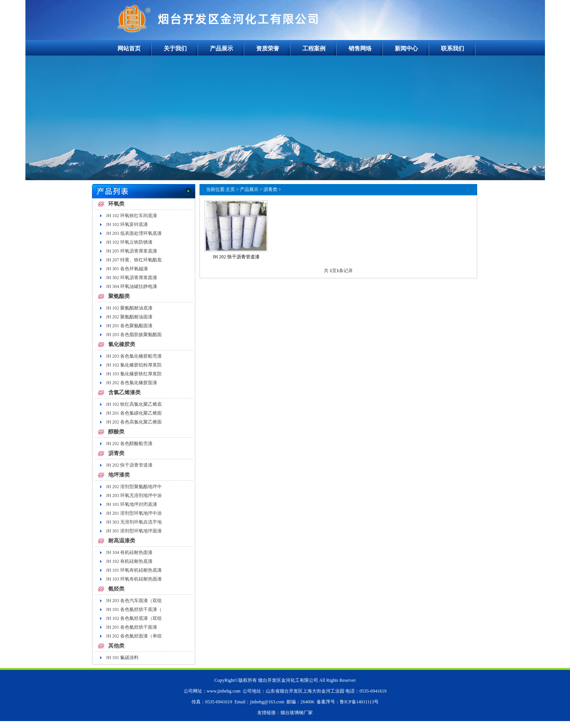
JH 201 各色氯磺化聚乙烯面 (134, 413)
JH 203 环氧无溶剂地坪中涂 (134, 495)
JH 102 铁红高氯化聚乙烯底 (134, 404)
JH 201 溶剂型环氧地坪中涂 (134, 513)
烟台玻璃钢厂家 (297, 713)
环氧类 (116, 204)
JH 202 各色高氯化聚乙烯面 (134, 422)
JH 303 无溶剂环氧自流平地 (134, 522)
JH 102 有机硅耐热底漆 (129, 561)
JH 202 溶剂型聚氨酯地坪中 (134, 487)
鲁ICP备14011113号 (359, 702)
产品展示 (221, 49)
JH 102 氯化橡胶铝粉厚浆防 (134, 365)
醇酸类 (116, 432)
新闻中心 (406, 49)
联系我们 (453, 49)
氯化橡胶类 (122, 344)
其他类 (116, 646)
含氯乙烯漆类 (124, 392)
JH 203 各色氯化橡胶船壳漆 (134, 356)
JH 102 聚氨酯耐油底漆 (129, 308)
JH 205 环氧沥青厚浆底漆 (132, 251)
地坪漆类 (119, 475)
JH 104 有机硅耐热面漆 (129, 552)
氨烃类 (116, 589)
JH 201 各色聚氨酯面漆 (129, 326)
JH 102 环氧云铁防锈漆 (129, 242)
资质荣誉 (268, 49)
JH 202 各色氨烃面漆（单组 (134, 636)
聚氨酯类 (119, 296)
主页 (230, 189)
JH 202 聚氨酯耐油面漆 (129, 317)
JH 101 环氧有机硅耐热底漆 (134, 570)
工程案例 (314, 49)
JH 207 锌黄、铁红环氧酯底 (134, 260)
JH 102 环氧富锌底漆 (127, 224)
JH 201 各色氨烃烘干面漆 (132, 627)
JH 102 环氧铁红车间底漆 (132, 216)
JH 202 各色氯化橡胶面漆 (132, 383)
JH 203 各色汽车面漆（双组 (134, 601)
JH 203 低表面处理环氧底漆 (134, 233)
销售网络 (360, 49)
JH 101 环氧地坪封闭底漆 (132, 504)
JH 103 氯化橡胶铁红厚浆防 (134, 374)
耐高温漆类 (122, 541)
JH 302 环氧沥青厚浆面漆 (132, 278)
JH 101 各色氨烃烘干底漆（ (134, 609)
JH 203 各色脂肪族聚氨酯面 (134, 335)
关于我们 (175, 49)
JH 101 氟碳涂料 (122, 658)
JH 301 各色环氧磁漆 (127, 269)
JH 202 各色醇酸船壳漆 (129, 443)
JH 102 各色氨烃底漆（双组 (134, 618)
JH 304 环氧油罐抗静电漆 (132, 286)
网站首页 (129, 49)
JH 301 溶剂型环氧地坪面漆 (134, 531)
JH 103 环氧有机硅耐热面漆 (134, 579)
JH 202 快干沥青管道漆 (129, 465)
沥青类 (116, 453)
